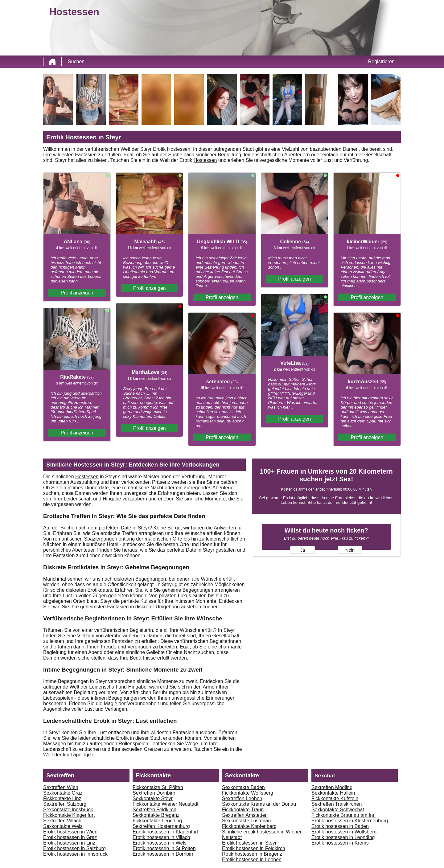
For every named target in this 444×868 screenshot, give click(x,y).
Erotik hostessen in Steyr (249, 843)
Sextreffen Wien (61, 787)
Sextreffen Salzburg (65, 804)
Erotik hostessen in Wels (160, 843)
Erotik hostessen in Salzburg (74, 848)
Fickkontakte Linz (62, 798)
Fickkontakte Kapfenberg (249, 826)
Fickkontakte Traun (243, 810)
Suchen (76, 62)
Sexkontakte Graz (63, 793)
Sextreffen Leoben (242, 798)
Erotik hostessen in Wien (70, 832)
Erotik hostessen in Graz (70, 837)
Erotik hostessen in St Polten (164, 848)
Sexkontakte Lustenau (246, 821)
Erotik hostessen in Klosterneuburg (350, 821)
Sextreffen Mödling (332, 787)
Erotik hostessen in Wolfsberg (344, 832)
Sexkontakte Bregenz (156, 815)
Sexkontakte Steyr (153, 798)
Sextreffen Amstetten (245, 815)
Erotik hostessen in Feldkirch (254, 848)
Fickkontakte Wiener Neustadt (165, 804)
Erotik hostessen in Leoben (252, 860)
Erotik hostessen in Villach (161, 837)
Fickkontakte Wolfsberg (248, 793)
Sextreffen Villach (62, 821)
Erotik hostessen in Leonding (343, 837)
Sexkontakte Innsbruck (68, 810)
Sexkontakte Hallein (333, 793)
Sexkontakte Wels (63, 826)
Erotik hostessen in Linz (69, 843)
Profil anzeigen (77, 293)
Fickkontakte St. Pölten (158, 787)
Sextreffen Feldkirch (154, 810)
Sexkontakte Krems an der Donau (259, 804)
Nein (350, 550)
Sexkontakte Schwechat (338, 810)
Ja (303, 550)
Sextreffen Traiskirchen (337, 804)
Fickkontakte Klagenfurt (69, 815)
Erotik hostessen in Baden (340, 826)
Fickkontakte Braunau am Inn (343, 815)
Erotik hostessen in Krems (340, 843)
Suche (175, 155)
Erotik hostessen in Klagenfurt (165, 832)
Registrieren (381, 62)
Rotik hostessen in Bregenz (252, 854)
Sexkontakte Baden (243, 787)
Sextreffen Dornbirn (154, 793)
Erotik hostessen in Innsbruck (75, 854)
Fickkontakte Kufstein (335, 798)
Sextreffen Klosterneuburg (161, 826)
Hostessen (205, 160)
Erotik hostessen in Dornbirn (164, 854)
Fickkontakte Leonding (157, 821)
